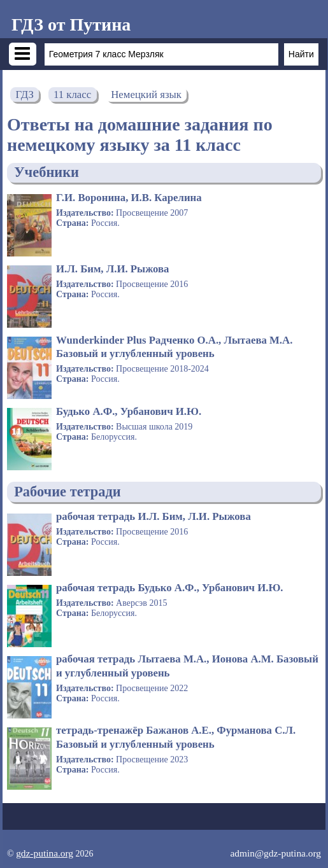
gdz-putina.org (45, 853)
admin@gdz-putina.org (275, 853)
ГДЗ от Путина (71, 24)
